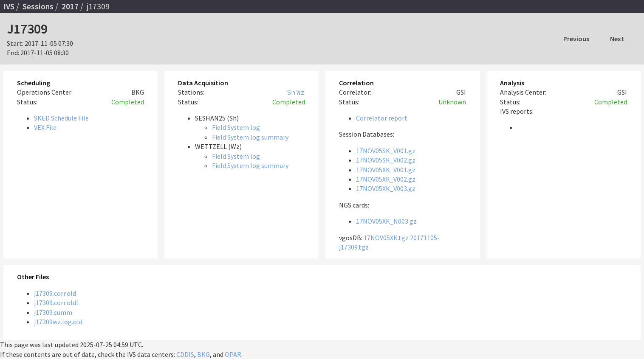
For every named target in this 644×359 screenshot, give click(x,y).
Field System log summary (250, 137)
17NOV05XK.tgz (386, 238)
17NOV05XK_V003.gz (386, 188)
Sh (291, 92)
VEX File (45, 127)
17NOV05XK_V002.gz (386, 179)
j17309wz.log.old (58, 322)
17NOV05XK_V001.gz (386, 170)
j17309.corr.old (55, 293)
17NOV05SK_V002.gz (386, 160)
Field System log (236, 127)
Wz (301, 92)
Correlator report (382, 118)
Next (617, 39)
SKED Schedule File (61, 118)
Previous (576, 39)
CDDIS (185, 354)
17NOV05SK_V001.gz (386, 151)
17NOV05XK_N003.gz (386, 221)
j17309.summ (53, 312)
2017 (70, 6)
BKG (203, 354)
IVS (9, 6)
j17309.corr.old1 (57, 303)
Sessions (38, 6)
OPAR (233, 354)
